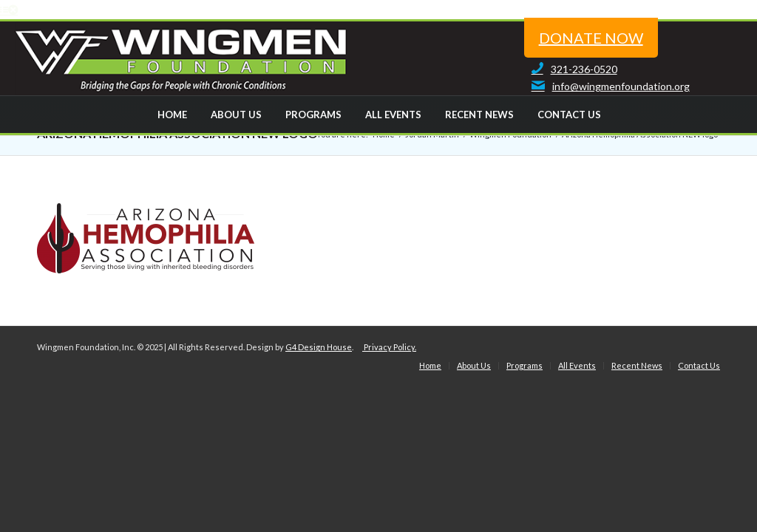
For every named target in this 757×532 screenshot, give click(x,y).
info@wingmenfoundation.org (607, 86)
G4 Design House (319, 347)
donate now (591, 38)
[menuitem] (172, 115)
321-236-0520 (571, 69)
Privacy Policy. (389, 347)
